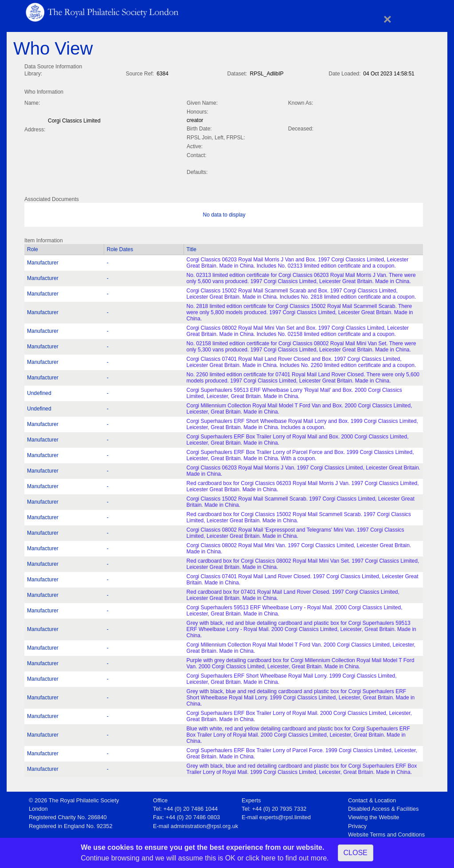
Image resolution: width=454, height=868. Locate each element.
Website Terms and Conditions (386, 833)
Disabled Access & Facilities (383, 807)
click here (261, 858)
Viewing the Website (374, 815)
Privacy (357, 824)
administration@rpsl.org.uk (204, 824)
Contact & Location (372, 799)
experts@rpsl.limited (285, 815)
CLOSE (356, 853)
